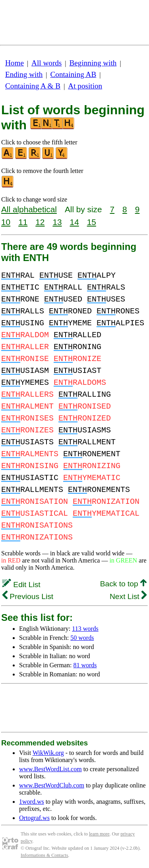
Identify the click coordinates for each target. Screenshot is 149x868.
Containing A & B (33, 86)
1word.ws (32, 802)
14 (74, 222)
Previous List (28, 596)
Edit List (21, 585)
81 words (85, 665)
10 (6, 222)
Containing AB (74, 74)
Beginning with (93, 63)
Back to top (123, 584)
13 (57, 222)
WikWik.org (48, 753)
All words (46, 63)
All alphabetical (29, 209)
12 (40, 222)
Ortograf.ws (34, 818)
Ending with (24, 74)
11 (23, 222)
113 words (85, 629)
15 (92, 222)
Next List (128, 596)
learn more (99, 834)
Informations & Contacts (44, 855)
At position (85, 86)
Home (15, 63)
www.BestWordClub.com (52, 785)
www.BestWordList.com (50, 769)
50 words (82, 638)
